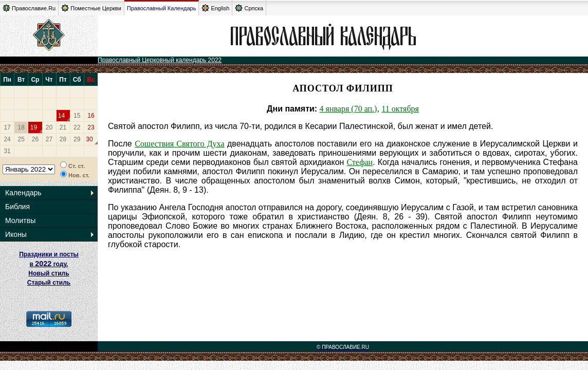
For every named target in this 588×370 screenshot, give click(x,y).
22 (77, 127)
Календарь (23, 193)
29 (77, 139)
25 (21, 139)
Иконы (16, 234)
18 (21, 127)
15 (77, 116)
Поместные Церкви (91, 8)
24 (7, 139)
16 (91, 116)
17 (7, 127)
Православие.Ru (29, 8)
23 (91, 127)
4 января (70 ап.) (348, 109)
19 (34, 127)
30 (89, 139)
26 (35, 139)
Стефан (360, 162)
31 (7, 151)
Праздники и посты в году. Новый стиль (49, 264)
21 (63, 127)
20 (49, 127)
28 (63, 139)
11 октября (400, 109)
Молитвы (20, 220)
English (215, 8)
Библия (17, 207)
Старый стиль (49, 283)
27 (49, 139)
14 (61, 116)
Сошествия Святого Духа (179, 144)
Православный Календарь (162, 8)
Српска (249, 8)
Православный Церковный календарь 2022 (160, 60)
